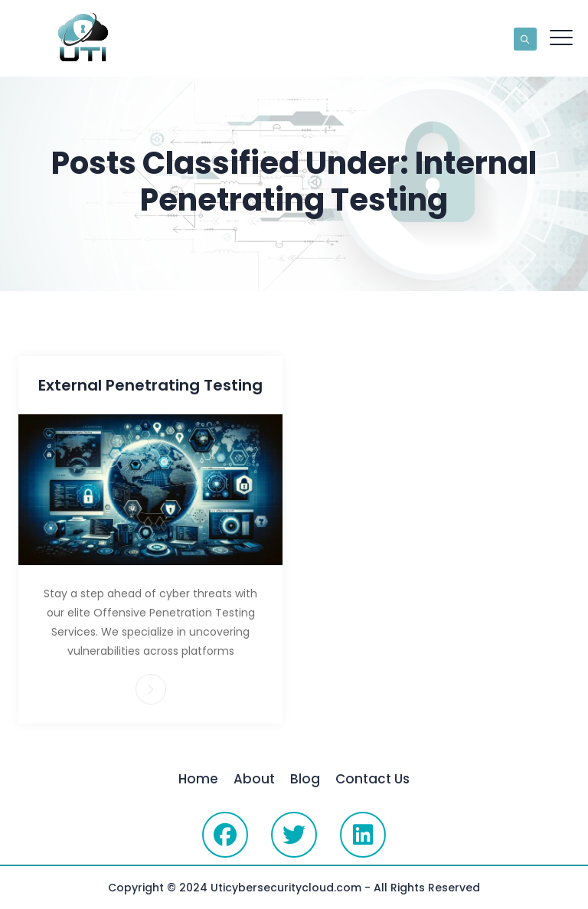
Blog (305, 779)
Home (198, 779)
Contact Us (372, 779)
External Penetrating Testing (150, 385)
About (254, 779)
